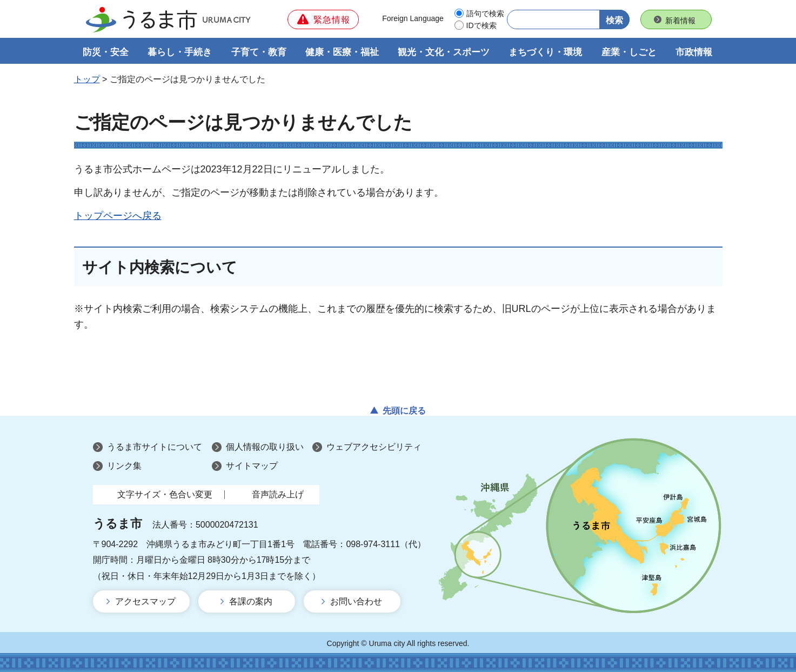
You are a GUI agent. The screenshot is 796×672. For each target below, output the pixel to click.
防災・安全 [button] (106, 52)
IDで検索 (481, 25)
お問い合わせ (356, 601)
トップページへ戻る (118, 216)
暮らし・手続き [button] (180, 52)
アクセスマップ (145, 601)
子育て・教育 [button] (259, 52)
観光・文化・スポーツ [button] (444, 52)
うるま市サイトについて (155, 447)
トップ (87, 79)
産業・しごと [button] (629, 52)
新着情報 (680, 21)
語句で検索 (485, 14)
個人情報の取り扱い (265, 447)
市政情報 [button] (694, 52)
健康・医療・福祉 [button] (342, 52)
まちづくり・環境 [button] (545, 52)
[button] (323, 19)
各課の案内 (251, 601)
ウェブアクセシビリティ (374, 447)
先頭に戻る (404, 411)
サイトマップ (252, 466)
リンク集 (124, 466)
